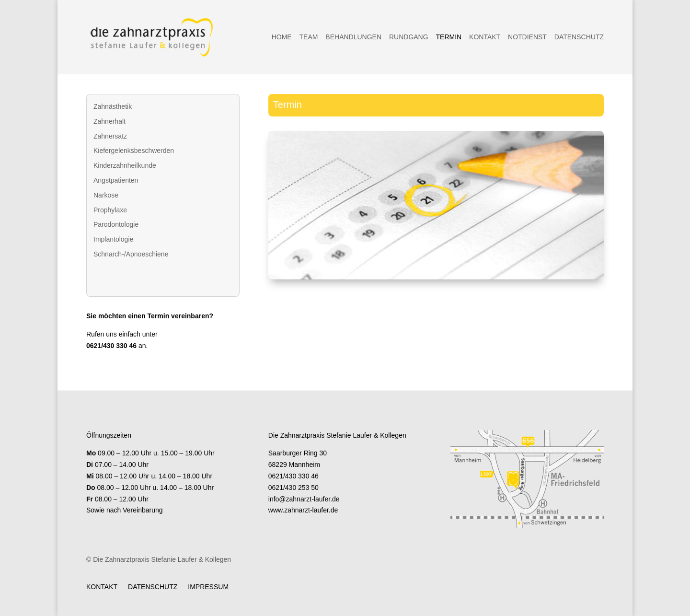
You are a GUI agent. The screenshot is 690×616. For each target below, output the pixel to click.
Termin (449, 37)
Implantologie (113, 239)
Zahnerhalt (109, 121)
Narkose (106, 195)
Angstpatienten (116, 180)
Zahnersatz (110, 136)
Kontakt (485, 37)
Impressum (208, 587)
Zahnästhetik (113, 106)
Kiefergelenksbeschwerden (134, 151)
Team (309, 37)
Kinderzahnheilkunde (125, 165)
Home (282, 37)
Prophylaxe (110, 210)
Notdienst (527, 37)
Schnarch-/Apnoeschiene (131, 254)
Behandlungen (353, 37)
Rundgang (409, 37)
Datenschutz (579, 37)
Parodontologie (116, 224)
